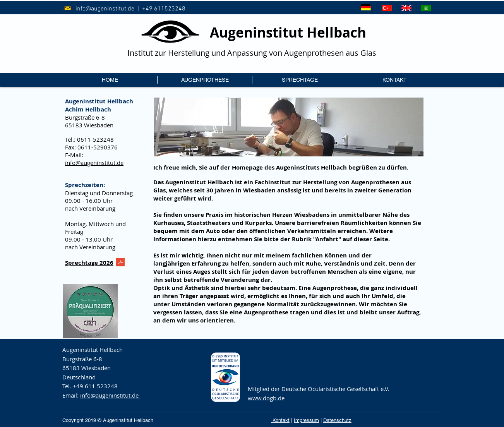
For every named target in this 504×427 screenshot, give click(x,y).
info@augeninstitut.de (105, 9)
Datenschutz (337, 420)
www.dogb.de (266, 398)
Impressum (306, 420)
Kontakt (280, 420)
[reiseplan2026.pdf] (120, 263)
